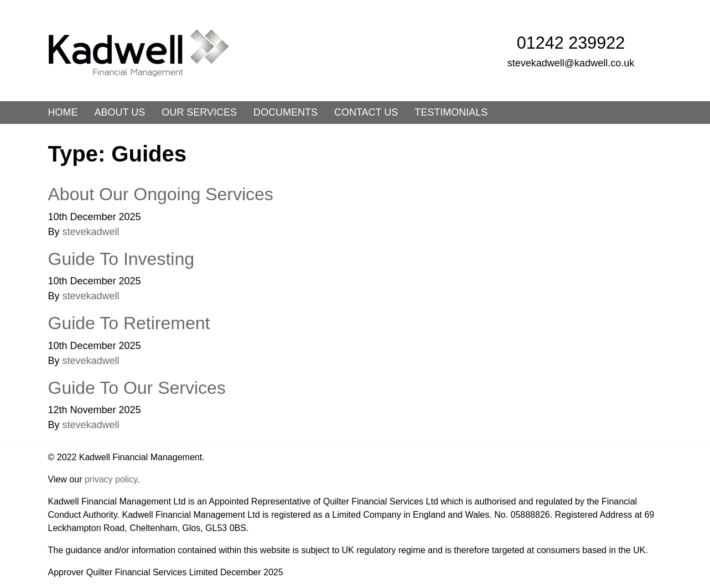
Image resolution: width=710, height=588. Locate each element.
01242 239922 (571, 43)
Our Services (199, 112)
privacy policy (111, 479)
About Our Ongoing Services (161, 194)
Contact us (366, 112)
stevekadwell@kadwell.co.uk (571, 63)
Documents (286, 112)
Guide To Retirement (129, 323)
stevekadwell (91, 232)
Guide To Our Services (137, 388)
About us (120, 112)
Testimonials (451, 112)
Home (63, 112)
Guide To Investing (121, 259)
